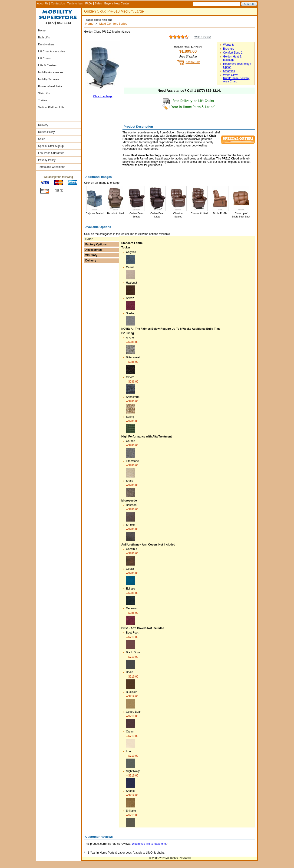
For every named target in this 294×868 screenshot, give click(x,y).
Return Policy (46, 132)
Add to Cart (193, 62)
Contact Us (58, 3)
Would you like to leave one (149, 844)
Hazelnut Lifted (116, 213)
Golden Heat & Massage (232, 58)
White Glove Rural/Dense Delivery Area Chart (236, 78)
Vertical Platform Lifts (51, 107)
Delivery (43, 125)
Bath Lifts (44, 37)
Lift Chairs (44, 58)
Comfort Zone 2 (233, 53)
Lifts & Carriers (47, 65)
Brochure (229, 49)
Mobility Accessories (51, 72)
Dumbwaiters (46, 44)
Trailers (43, 100)
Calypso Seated (95, 213)
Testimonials (75, 3)
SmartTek (229, 71)
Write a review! (203, 37)
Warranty (229, 45)
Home (42, 31)
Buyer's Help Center (117, 3)
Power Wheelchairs (50, 86)
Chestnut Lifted (199, 213)
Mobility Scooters (49, 79)
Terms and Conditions (52, 167)
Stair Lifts (44, 93)
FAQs (89, 3)
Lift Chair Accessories (51, 51)
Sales (98, 3)
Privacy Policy (47, 160)
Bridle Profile (220, 213)
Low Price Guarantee (51, 153)
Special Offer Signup (51, 146)
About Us (43, 3)
